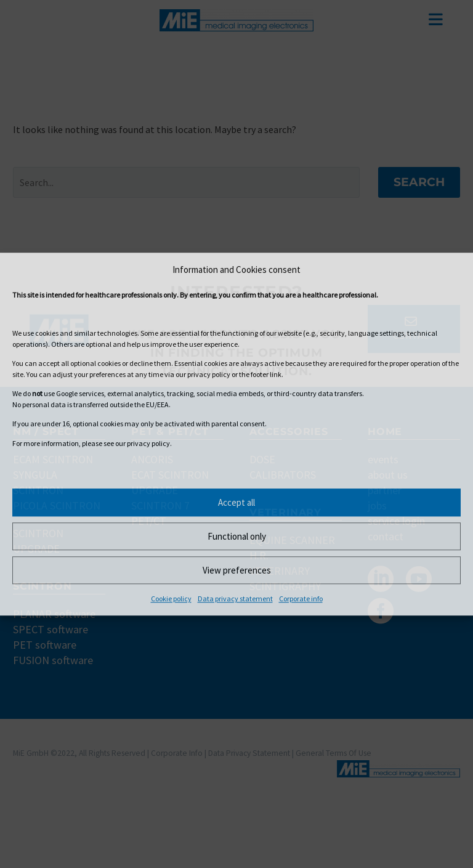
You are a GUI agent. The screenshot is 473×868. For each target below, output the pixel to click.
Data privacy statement (235, 598)
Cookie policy (171, 598)
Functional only (237, 536)
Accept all (236, 502)
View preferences (237, 570)
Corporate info (301, 598)
